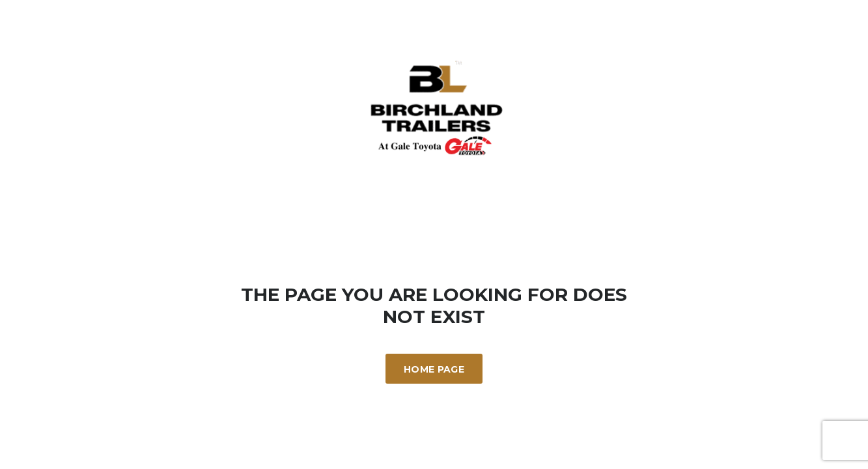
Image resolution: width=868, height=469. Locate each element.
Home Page (434, 369)
